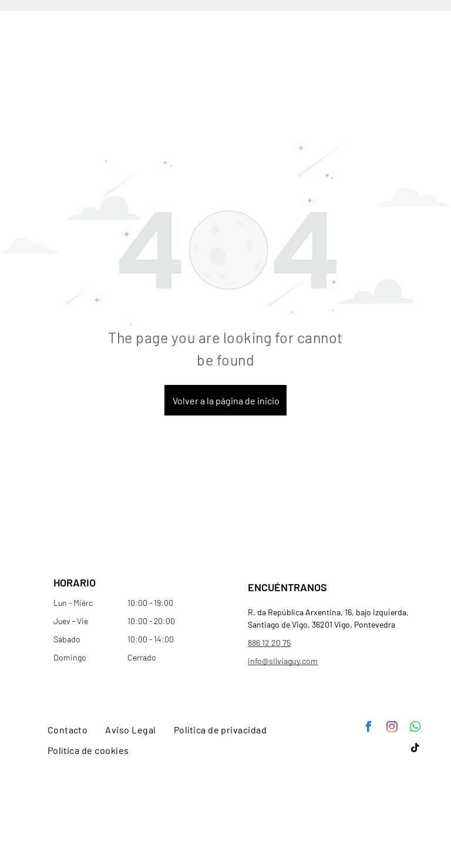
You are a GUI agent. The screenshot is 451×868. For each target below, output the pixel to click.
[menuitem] (68, 730)
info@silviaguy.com (283, 661)
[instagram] (392, 728)
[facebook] (368, 728)
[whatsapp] (415, 728)
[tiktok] (415, 750)
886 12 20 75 (269, 643)
